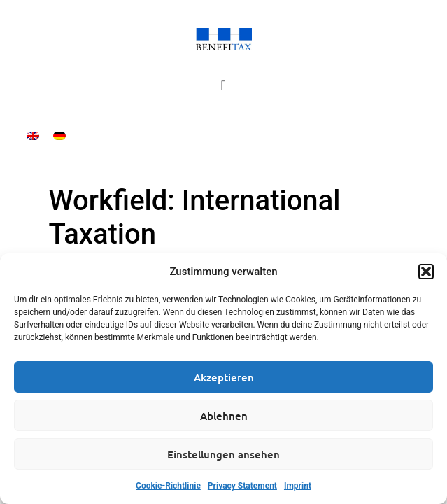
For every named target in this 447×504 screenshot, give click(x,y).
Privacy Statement (242, 486)
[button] (426, 272)
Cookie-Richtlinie (168, 486)
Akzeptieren (224, 377)
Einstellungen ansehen (223, 454)
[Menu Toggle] (223, 85)
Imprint (298, 486)
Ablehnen (224, 416)
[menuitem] (33, 135)
